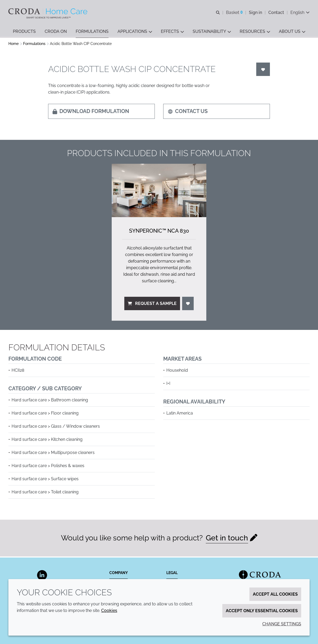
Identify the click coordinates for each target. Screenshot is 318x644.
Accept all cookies (275, 594)
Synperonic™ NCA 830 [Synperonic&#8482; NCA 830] (159, 232)
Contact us (188, 113)
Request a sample (152, 305)
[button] (24, 32)
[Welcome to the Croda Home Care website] (48, 11)
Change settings (282, 624)
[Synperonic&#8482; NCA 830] (159, 192)
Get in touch (227, 539)
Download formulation (91, 113)
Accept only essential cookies (262, 611)
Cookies (109, 610)
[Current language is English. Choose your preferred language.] (300, 12)
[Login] (263, 71)
